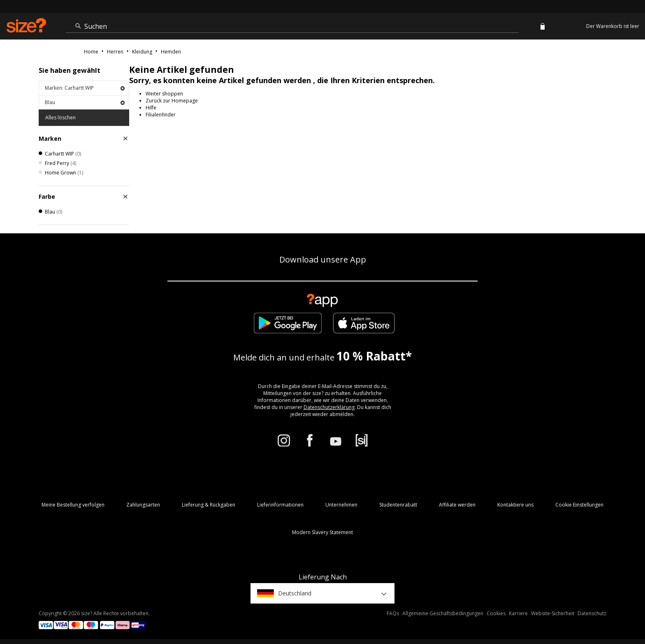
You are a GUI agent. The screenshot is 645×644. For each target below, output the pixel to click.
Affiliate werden (457, 505)
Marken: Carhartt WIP (85, 88)
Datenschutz (592, 613)
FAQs (393, 613)
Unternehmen (341, 505)
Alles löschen (60, 117)
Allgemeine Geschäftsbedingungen (443, 613)
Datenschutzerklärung (329, 407)
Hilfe (151, 108)
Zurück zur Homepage (172, 101)
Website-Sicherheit (553, 613)
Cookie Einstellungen (579, 505)
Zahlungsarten (143, 505)
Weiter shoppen (164, 94)
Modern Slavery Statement (322, 532)
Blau (85, 102)
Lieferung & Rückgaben (209, 505)
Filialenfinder (161, 115)
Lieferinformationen (280, 505)
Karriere (518, 613)
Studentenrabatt (398, 505)
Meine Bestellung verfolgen (73, 505)
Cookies (496, 613)
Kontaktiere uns (515, 505)
